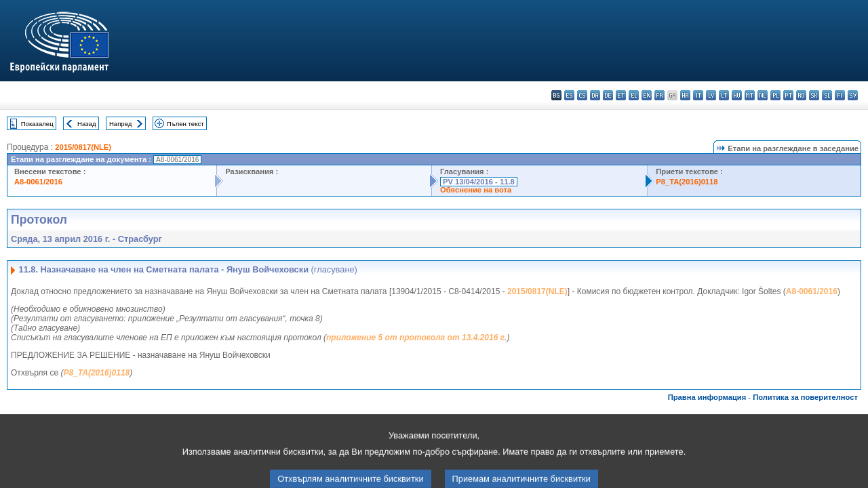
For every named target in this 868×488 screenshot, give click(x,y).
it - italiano (698, 95)
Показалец (37, 124)
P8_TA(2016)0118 (687, 182)
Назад (87, 124)
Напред (121, 124)
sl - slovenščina (827, 95)
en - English (647, 95)
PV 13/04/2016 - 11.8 (479, 182)
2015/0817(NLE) (83, 147)
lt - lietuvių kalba (724, 95)
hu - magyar (737, 95)
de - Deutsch (608, 95)
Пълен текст (185, 124)
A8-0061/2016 (38, 182)
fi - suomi (840, 95)
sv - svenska (853, 95)
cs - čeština (582, 95)
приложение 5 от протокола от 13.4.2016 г (415, 338)
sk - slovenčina (814, 95)
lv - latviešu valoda (711, 95)
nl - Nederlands (763, 95)
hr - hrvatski (685, 95)
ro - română (801, 95)
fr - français (659, 95)
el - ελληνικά (634, 95)
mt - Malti (750, 95)
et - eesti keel (621, 95)
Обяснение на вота (476, 190)
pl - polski (775, 95)
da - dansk (595, 95)
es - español (569, 95)
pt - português (788, 95)
